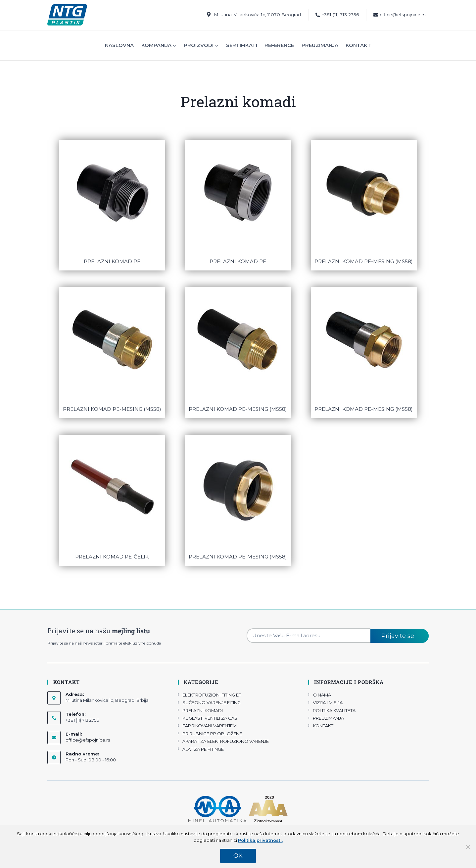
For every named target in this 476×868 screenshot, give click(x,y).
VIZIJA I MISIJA (328, 702)
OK (238, 856)
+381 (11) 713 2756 (337, 15)
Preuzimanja (320, 45)
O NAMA (322, 695)
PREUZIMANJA (328, 718)
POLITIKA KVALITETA (334, 710)
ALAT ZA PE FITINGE (203, 749)
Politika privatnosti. (260, 840)
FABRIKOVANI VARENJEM (210, 726)
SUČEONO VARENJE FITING (212, 702)
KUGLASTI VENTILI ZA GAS (210, 718)
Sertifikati (242, 45)
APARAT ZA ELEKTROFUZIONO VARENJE (226, 741)
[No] (468, 847)
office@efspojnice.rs (399, 15)
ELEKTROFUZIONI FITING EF (212, 695)
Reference (279, 45)
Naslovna (119, 45)
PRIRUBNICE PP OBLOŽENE (212, 734)
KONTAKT (323, 726)
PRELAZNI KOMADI (203, 710)
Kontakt (358, 45)
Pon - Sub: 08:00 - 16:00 (91, 760)
